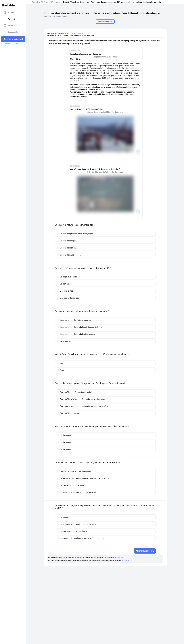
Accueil (9, 12)
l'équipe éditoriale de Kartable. (74, 33)
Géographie (56, 2)
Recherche (10, 26)
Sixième (44, 2)
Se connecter (11, 32)
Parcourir (10, 19)
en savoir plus (119, 558)
